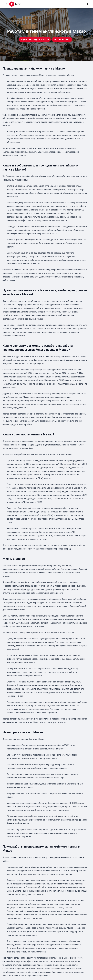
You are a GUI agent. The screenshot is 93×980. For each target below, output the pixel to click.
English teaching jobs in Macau (35, 39)
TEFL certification (62, 39)
